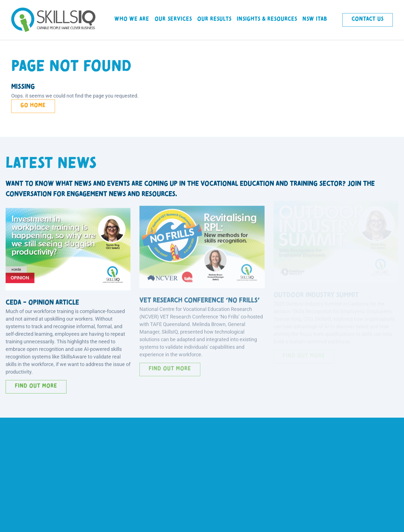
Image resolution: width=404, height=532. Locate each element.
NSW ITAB (315, 19)
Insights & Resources (267, 19)
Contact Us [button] (368, 19)
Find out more (36, 384)
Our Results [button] (214, 19)
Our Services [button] (173, 19)
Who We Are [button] (132, 19)
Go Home (33, 105)
